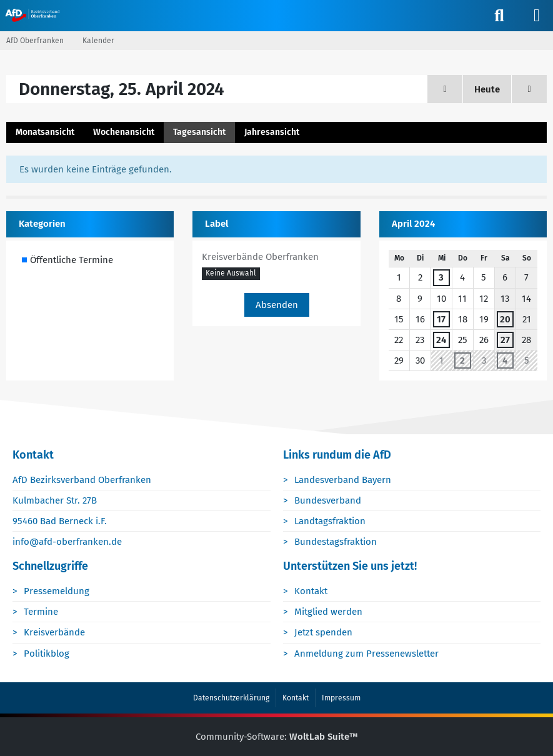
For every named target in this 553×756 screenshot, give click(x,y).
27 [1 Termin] (505, 340)
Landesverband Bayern (343, 480)
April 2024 (413, 224)
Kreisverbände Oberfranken (260, 257)
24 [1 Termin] (441, 340)
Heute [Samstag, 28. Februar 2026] (487, 89)
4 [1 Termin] (505, 361)
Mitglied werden (328, 612)
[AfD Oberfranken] (33, 15)
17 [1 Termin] (441, 319)
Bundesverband (328, 500)
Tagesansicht (199, 132)
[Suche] (499, 16)
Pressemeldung (57, 591)
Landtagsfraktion (330, 521)
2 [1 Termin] (462, 361)
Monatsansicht (45, 132)
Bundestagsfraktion (336, 542)
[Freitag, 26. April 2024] (529, 89)
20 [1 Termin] (505, 319)
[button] (231, 274)
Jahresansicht (272, 132)
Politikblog (47, 654)
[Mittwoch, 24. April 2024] (445, 89)
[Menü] (537, 16)
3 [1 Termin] (441, 277)
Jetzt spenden (323, 632)
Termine (41, 612)
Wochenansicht (124, 132)
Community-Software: (277, 737)
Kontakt (311, 591)
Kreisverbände (54, 632)
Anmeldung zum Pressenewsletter (366, 654)
